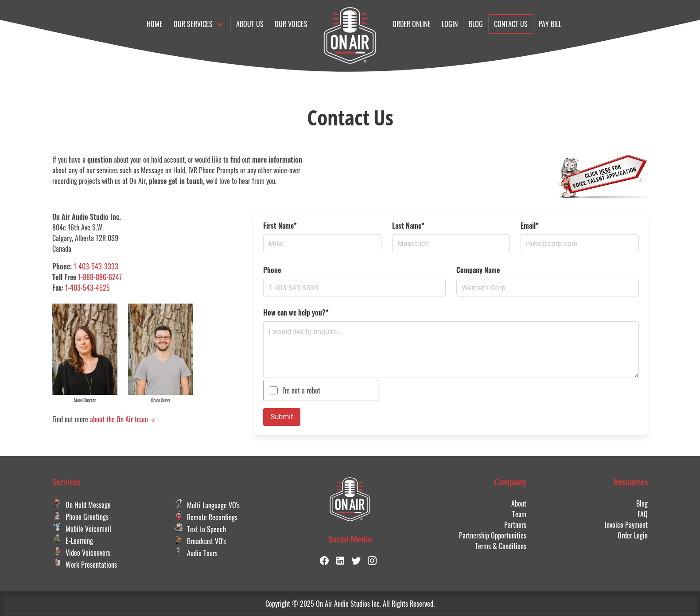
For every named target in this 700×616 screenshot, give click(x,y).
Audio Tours (196, 553)
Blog (476, 24)
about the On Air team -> (122, 419)
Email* (530, 226)
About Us (250, 24)
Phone (272, 270)
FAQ (643, 514)
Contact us (511, 24)
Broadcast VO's (200, 541)
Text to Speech (200, 529)
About (519, 503)
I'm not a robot (301, 390)
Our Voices (291, 24)
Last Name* (408, 226)
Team (519, 514)
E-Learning (73, 541)
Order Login (633, 535)
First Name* (280, 226)
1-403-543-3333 (96, 266)
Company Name (478, 270)
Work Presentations (85, 565)
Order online (412, 24)
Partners (515, 525)
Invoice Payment (626, 525)
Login (450, 24)
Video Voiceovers (81, 553)
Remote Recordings (206, 517)
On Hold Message (82, 505)
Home (155, 24)
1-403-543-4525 (87, 288)
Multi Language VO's (207, 505)
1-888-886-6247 (100, 277)
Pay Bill (550, 24)
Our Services (193, 24)
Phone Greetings (80, 517)
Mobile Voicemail (82, 529)
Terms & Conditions (501, 546)
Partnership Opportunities (493, 535)
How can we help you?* (296, 312)
